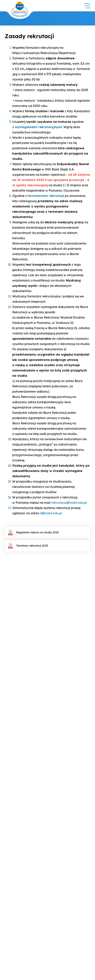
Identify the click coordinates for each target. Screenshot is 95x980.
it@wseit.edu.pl (51, 513)
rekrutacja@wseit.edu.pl (69, 503)
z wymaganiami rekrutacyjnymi (37, 127)
